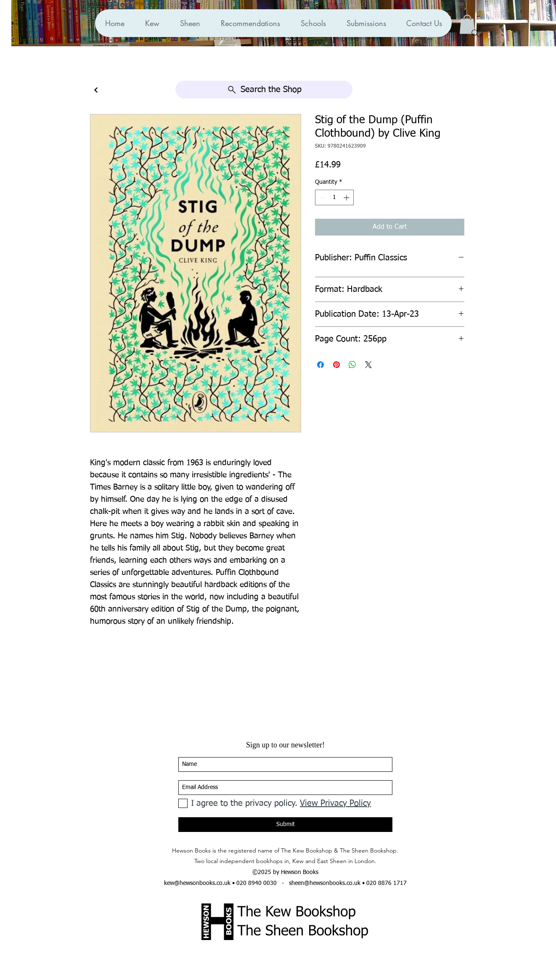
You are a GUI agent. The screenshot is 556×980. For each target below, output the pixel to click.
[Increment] (347, 197)
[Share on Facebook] (320, 365)
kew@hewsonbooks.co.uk (197, 883)
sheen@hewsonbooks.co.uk (325, 883)
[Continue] (96, 90)
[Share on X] (368, 365)
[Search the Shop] (264, 90)
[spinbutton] (334, 197)
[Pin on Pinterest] (336, 365)
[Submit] (285, 825)
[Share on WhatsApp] (352, 365)
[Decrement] (322, 197)
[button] (250, 23)
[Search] (475, 33)
